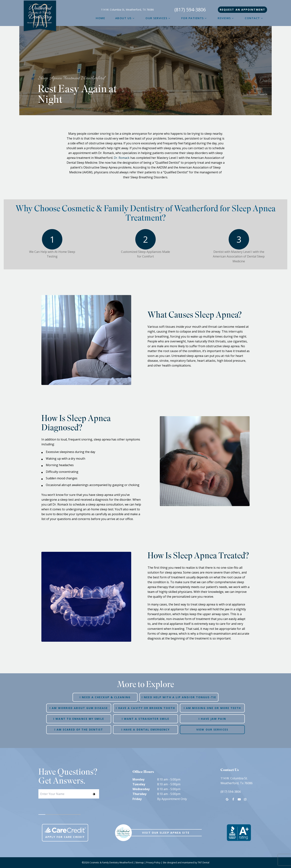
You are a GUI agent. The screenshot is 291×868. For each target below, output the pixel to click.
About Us (125, 18)
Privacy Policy (153, 863)
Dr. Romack (122, 158)
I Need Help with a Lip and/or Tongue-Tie (179, 697)
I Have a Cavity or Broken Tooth (145, 708)
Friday (137, 799)
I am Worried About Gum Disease (79, 708)
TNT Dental (203, 863)
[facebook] (233, 799)
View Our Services (212, 729)
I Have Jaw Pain (212, 719)
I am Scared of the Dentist (79, 729)
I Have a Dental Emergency (146, 729)
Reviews (226, 18)
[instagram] (245, 799)
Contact (254, 18)
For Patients (194, 18)
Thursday (139, 794)
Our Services (158, 18)
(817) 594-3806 (190, 10)
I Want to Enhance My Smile (79, 719)
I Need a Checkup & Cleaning (105, 697)
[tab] (42, 814)
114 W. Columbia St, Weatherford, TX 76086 (127, 10)
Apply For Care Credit (65, 833)
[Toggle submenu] (134, 18)
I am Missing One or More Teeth (212, 708)
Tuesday (139, 784)
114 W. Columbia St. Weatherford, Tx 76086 (237, 781)
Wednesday (141, 789)
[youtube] (239, 799)
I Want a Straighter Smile (146, 719)
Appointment (242, 10)
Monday (138, 779)
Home (100, 18)
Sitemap (140, 863)
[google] (227, 799)
